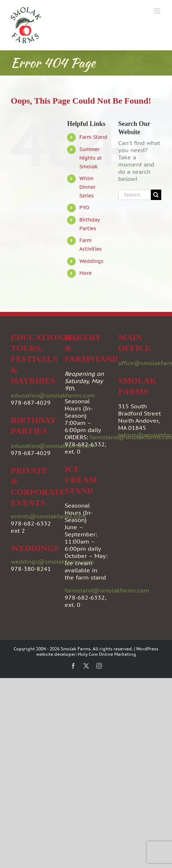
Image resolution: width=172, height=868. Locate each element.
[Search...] (134, 195)
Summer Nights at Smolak (91, 158)
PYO (84, 208)
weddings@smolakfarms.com (52, 562)
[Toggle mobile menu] (157, 11)
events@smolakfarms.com (48, 516)
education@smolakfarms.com (53, 395)
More (85, 273)
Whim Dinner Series (87, 187)
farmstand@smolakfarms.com (107, 590)
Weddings (91, 261)
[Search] (156, 195)
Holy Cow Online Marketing (107, 654)
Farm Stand (93, 137)
